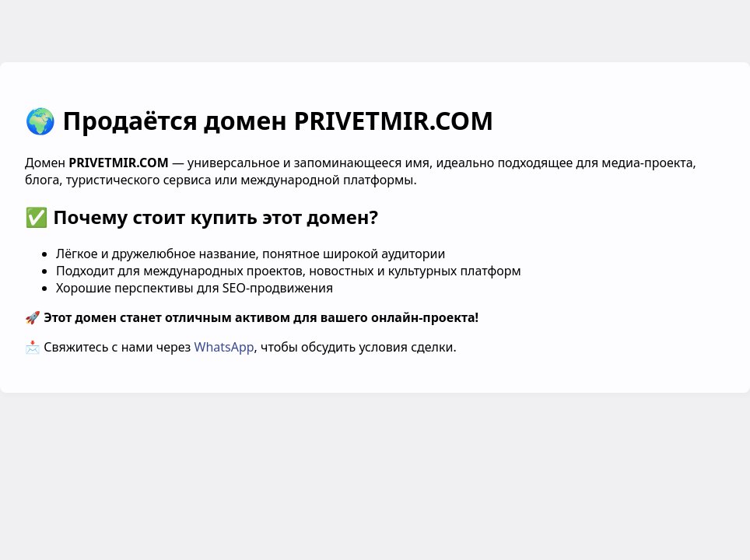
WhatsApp (224, 347)
